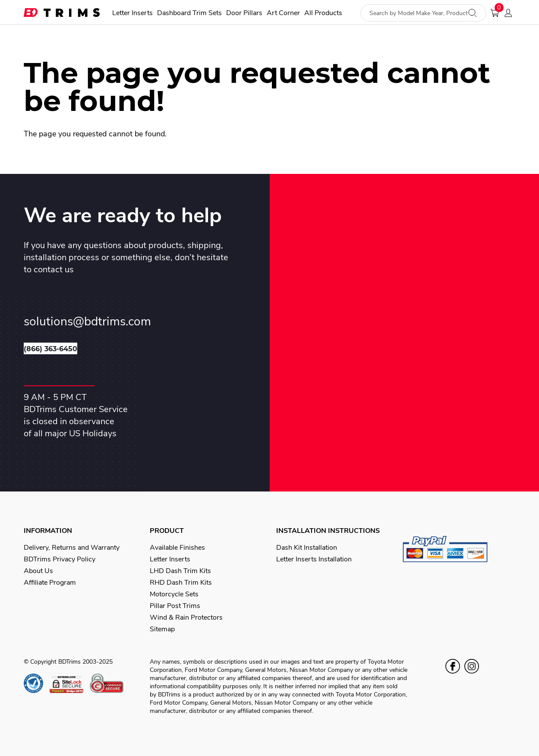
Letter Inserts (132, 13)
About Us (38, 571)
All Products (323, 13)
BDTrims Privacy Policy (60, 559)
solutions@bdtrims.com (87, 322)
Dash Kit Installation (307, 548)
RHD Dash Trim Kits (181, 583)
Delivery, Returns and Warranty (72, 548)
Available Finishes (177, 548)
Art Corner (283, 13)
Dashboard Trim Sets (189, 13)
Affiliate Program (50, 583)
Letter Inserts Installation (314, 559)
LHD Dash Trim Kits (180, 571)
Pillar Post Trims (175, 606)
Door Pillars (244, 13)
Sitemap (162, 629)
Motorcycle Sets (174, 594)
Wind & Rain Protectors (186, 617)
